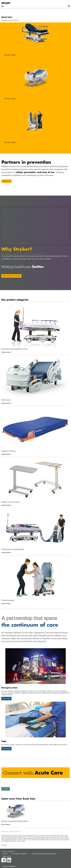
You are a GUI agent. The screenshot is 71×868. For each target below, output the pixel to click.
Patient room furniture (11, 502)
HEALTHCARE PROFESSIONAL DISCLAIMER (44, 854)
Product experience (9, 866)
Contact (6, 789)
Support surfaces (9, 451)
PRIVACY (5, 854)
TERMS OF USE (7, 856)
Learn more (6, 352)
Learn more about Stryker (11, 276)
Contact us (7, 181)
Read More (5, 824)
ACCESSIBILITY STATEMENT (20, 854)
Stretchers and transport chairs (15, 349)
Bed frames (6, 400)
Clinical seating (8, 600)
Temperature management (13, 549)
